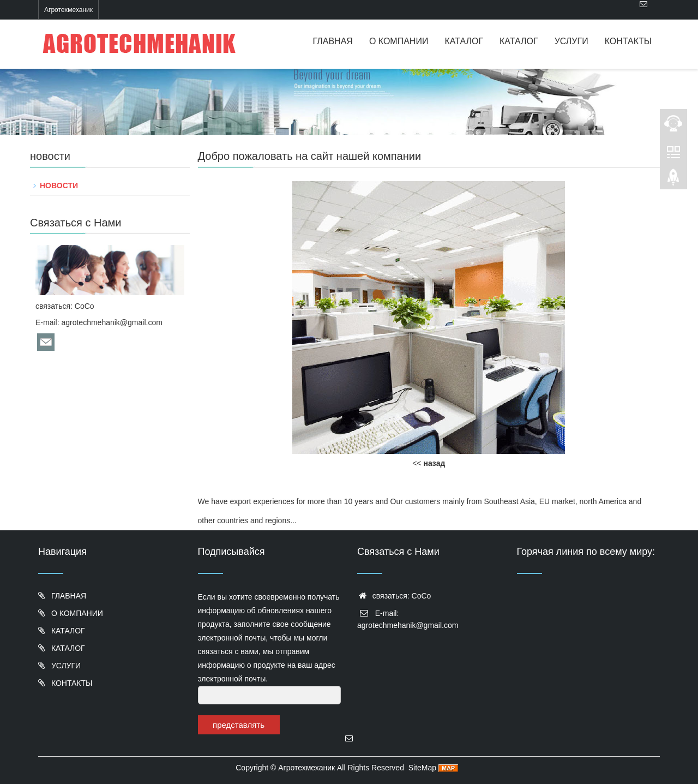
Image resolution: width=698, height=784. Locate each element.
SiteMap (422, 768)
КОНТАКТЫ (628, 41)
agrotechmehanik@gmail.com (112, 322)
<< (429, 463)
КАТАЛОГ (464, 41)
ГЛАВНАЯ (333, 41)
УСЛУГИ (571, 41)
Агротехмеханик (306, 768)
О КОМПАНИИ (399, 41)
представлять (239, 725)
